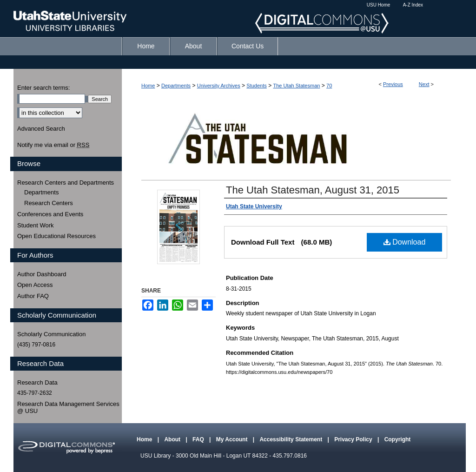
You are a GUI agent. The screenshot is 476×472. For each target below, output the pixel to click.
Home (148, 86)
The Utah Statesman (296, 86)
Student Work (36, 225)
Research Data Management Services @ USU (68, 408)
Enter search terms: (43, 88)
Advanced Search (41, 129)
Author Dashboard (42, 274)
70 (329, 86)
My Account (233, 439)
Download (405, 242)
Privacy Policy (354, 439)
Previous (393, 84)
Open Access (35, 285)
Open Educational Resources (56, 236)
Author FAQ (33, 296)
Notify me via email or (53, 145)
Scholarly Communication (51, 334)
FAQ (199, 439)
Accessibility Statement (291, 439)
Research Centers (49, 203)
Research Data (37, 382)
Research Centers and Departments (66, 183)
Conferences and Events (50, 214)
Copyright (398, 439)
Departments (176, 86)
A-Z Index (413, 5)
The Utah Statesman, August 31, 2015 (313, 190)
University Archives (219, 86)
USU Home (379, 5)
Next (424, 84)
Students (256, 86)
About (173, 439)
